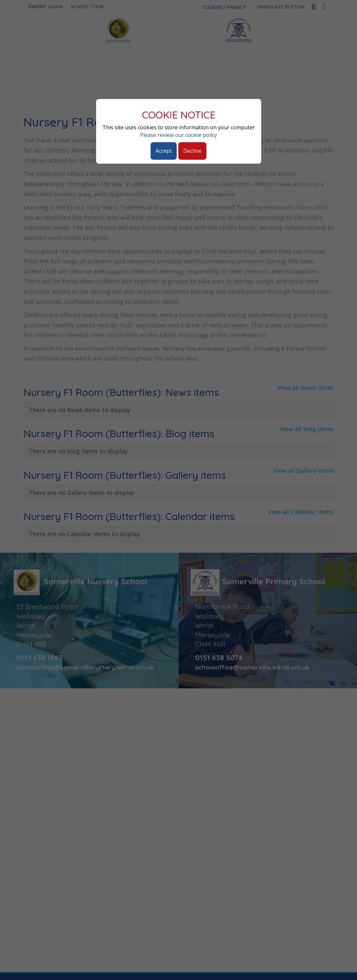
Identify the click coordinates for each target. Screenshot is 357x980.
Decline (192, 151)
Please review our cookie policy (178, 135)
